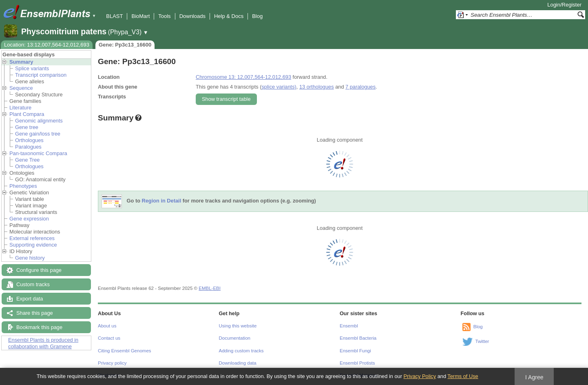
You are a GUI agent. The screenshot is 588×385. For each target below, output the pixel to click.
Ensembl (349, 326)
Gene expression (29, 219)
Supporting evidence (33, 245)
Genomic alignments (39, 121)
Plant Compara (27, 114)
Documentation (235, 338)
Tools (164, 16)
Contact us (109, 338)
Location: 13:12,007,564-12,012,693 (47, 45)
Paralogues (28, 147)
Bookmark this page (39, 327)
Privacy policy (112, 363)
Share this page (35, 313)
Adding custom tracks (241, 351)
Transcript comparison (41, 75)
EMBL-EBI (210, 288)
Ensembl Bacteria (358, 338)
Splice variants (32, 68)
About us (107, 326)
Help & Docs (229, 16)
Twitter (482, 341)
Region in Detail (162, 201)
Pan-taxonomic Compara (38, 153)
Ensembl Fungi (355, 351)
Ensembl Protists (357, 363)
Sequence (21, 88)
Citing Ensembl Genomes (125, 351)
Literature (20, 108)
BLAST (114, 16)
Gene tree (27, 127)
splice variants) (279, 87)
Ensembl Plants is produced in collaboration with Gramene (43, 343)
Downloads (192, 16)
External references (32, 238)
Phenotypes (23, 186)
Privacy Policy (420, 376)
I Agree (534, 377)
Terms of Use (463, 376)
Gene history (30, 258)
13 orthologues (317, 87)
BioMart (140, 16)
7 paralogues (360, 87)
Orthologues (29, 140)
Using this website (238, 326)
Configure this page (39, 270)
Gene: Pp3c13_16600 (125, 45)
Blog (257, 16)
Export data (30, 299)
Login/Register (564, 5)
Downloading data (238, 363)
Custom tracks (33, 284)
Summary (21, 62)
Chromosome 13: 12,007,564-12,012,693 (243, 77)
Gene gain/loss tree (38, 134)
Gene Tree (27, 160)
